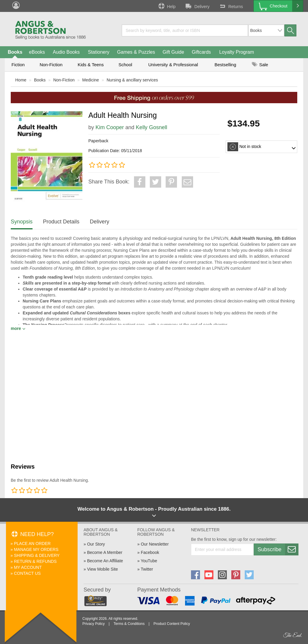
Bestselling (225, 65)
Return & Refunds (35, 561)
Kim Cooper (110, 127)
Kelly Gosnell (151, 127)
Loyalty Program (237, 52)
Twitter (147, 569)
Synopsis (22, 222)
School (125, 65)
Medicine (91, 80)
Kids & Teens (91, 65)
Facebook (150, 552)
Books (15, 52)
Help (167, 6)
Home (21, 80)
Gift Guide (173, 52)
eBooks (37, 52)
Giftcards (201, 52)
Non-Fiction (51, 65)
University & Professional (173, 65)
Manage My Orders (36, 549)
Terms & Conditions (129, 624)
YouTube (149, 561)
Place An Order (32, 543)
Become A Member (105, 552)
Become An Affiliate (105, 561)
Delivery (197, 6)
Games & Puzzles (136, 52)
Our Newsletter (155, 544)
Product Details (61, 222)
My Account (28, 567)
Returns (231, 6)
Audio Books (66, 52)
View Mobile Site (103, 569)
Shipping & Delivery (37, 555)
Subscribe (278, 549)
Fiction (18, 65)
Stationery (98, 52)
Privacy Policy (94, 624)
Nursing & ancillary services (132, 80)
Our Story (96, 544)
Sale (260, 65)
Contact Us (27, 573)
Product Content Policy (172, 624)
